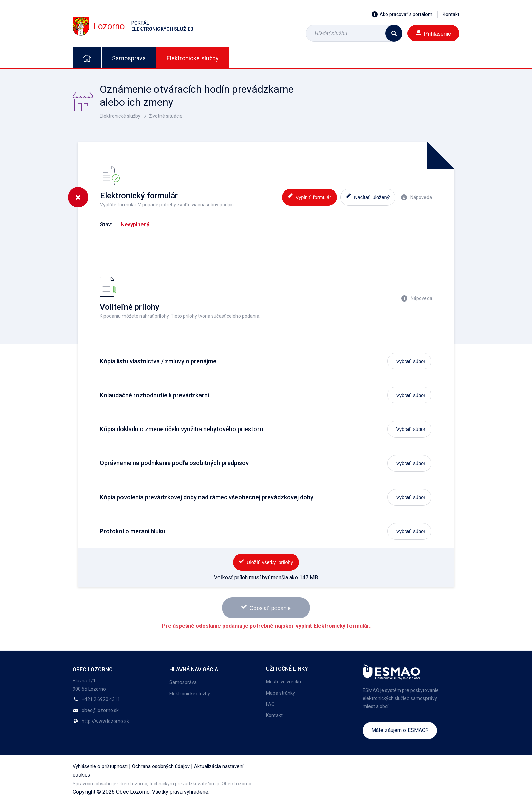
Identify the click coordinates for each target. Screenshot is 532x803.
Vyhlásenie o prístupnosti (100, 766)
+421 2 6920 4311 (101, 699)
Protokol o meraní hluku (132, 531)
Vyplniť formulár (309, 196)
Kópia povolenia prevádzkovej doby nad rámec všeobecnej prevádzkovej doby (207, 497)
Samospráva (129, 58)
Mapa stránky (281, 693)
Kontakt (451, 14)
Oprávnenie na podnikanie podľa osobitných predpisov (174, 463)
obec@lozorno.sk (100, 710)
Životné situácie (166, 116)
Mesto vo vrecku (283, 682)
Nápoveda (416, 197)
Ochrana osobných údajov (161, 766)
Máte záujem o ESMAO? (400, 730)
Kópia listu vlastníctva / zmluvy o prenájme (158, 361)
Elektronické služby (193, 58)
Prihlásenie (433, 33)
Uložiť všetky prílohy (266, 562)
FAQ (270, 704)
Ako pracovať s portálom (402, 14)
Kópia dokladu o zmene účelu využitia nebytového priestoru (181, 429)
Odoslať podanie (266, 607)
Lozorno (133, 26)
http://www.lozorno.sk (105, 721)
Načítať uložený (368, 196)
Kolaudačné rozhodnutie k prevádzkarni (154, 395)
